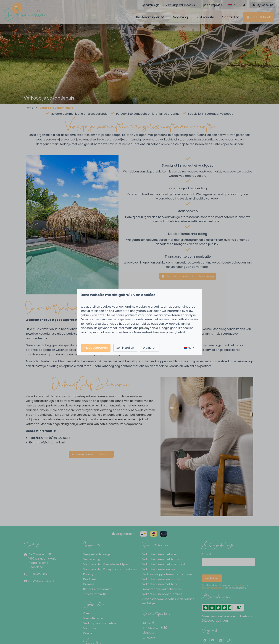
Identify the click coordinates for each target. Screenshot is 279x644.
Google (164, 328)
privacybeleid (148, 328)
